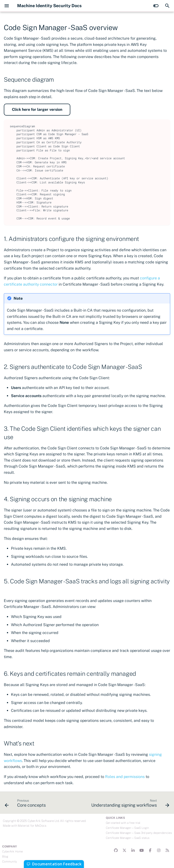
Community (10, 862)
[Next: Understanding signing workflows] (130, 804)
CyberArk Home (13, 852)
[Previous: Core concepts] (26, 804)
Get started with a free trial (123, 823)
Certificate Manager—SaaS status (128, 838)
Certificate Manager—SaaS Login (127, 828)
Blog (5, 857)
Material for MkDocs (32, 826)
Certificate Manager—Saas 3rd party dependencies (139, 833)
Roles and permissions (125, 777)
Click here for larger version (37, 109)
